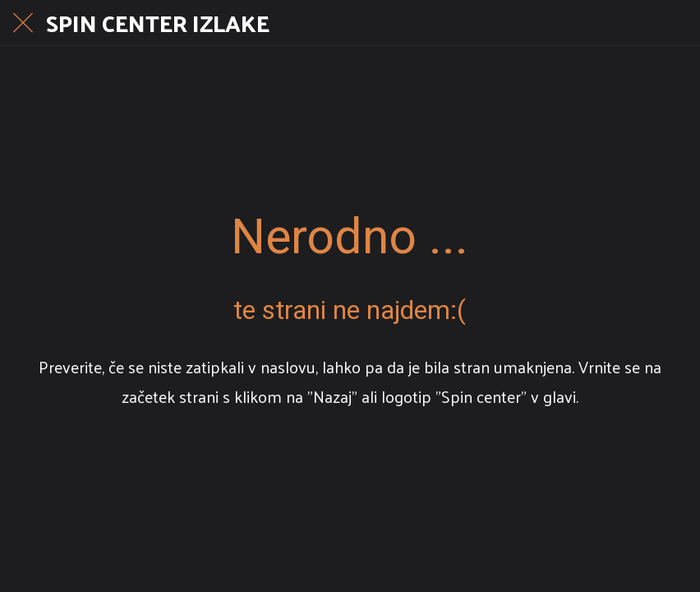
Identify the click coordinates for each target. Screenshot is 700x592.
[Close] (23, 23)
